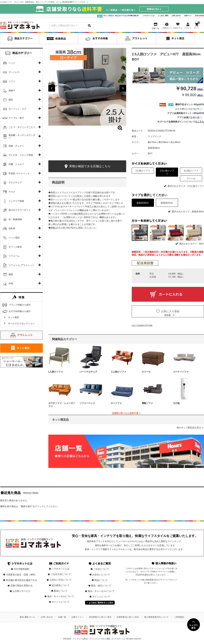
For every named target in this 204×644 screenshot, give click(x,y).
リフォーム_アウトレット (21, 265)
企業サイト (188, 16)
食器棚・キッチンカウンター (22, 137)
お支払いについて (101, 575)
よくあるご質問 (163, 16)
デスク (12, 192)
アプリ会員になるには (190, 117)
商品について (101, 580)
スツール (146, 372)
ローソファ (116, 403)
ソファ (12, 81)
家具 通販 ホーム (28, 617)
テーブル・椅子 (16, 118)
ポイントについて (61, 602)
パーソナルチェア (88, 372)
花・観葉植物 (15, 219)
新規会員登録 (200, 16)
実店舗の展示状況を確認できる (21, 580)
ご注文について (101, 569)
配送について (61, 591)
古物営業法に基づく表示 (128, 617)
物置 (11, 274)
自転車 (12, 228)
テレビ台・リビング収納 (21, 155)
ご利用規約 (179, 617)
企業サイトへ (77, 617)
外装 (11, 284)
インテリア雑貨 (16, 201)
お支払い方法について (61, 580)
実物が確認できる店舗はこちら (87, 166)
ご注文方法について (61, 574)
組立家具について (61, 585)
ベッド (12, 63)
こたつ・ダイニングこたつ (22, 127)
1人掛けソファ (56, 372)
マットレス (14, 72)
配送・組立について (101, 586)
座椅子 (12, 91)
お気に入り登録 (170, 311)
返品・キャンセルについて (61, 596)
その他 (176, 403)
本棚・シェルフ (16, 164)
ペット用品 (14, 238)
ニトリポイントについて (189, 109)
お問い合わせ (176, 16)
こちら (201, 122)
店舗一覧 (62, 617)
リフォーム (14, 256)
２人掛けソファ (118, 372)
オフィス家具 (15, 247)
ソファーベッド (87, 403)
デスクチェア (15, 183)
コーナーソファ (181, 372)
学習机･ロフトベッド (19, 173)
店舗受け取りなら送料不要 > (126, 413)
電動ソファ (147, 403)
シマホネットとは (148, 16)
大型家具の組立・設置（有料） (21, 575)
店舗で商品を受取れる (21, 586)
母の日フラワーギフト (20, 210)
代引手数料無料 (21, 569)
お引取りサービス (21, 591)
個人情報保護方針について (156, 617)
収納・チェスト (16, 146)
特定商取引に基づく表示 (100, 617)
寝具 (11, 100)
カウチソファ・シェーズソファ (62, 405)
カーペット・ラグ (17, 109)
